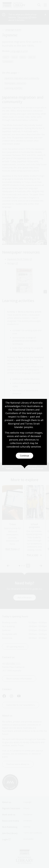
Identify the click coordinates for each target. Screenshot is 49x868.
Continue (24, 456)
